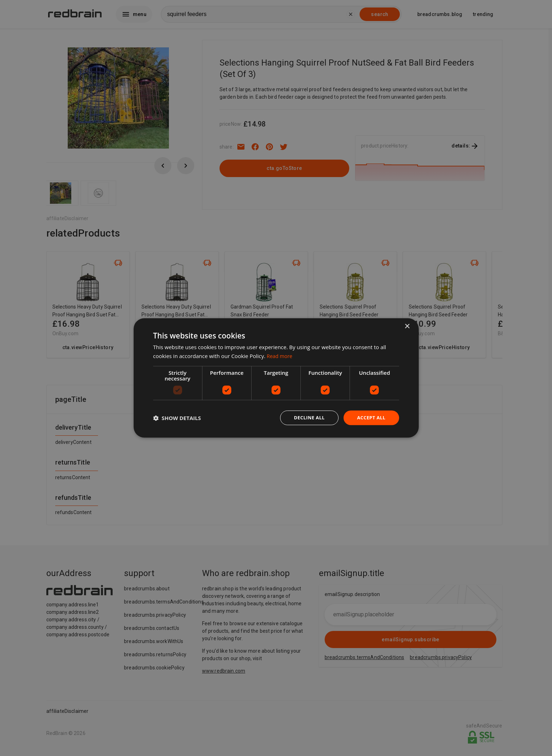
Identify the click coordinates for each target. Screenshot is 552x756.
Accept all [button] (370, 418)
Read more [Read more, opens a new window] (281, 356)
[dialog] (276, 378)
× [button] (407, 326)
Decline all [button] (306, 418)
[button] (177, 418)
